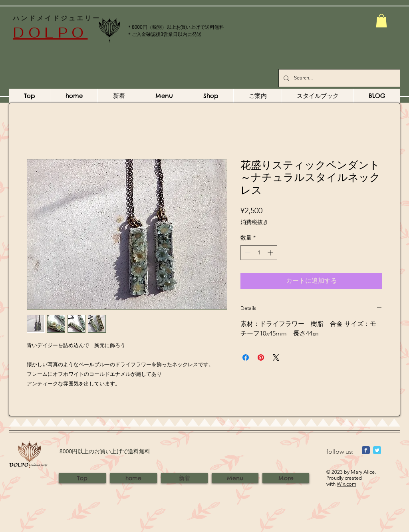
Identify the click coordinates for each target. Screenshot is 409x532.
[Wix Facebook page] (366, 450)
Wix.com (346, 484)
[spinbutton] (259, 253)
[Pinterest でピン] (261, 357)
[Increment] (271, 253)
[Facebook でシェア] (246, 357)
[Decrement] (247, 253)
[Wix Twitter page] (377, 450)
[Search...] (339, 78)
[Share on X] (276, 357)
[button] (381, 21)
